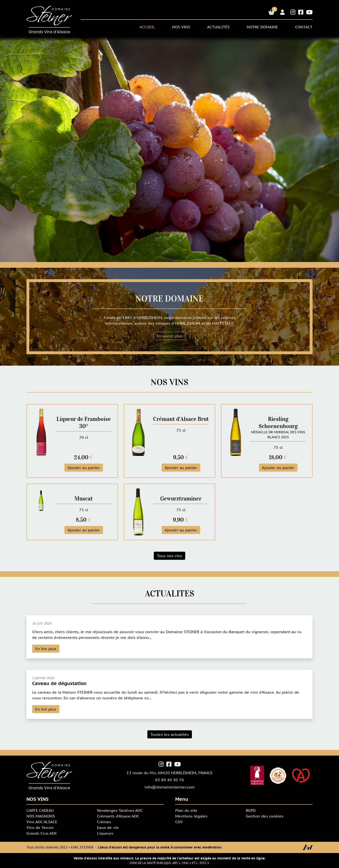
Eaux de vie (108, 828)
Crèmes (104, 822)
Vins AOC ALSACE (42, 822)
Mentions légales (191, 816)
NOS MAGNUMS (41, 816)
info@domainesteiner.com (169, 787)
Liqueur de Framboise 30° (84, 423)
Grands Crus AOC (42, 833)
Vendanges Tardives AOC (120, 810)
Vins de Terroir (40, 828)
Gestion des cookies (265, 816)
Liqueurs (105, 833)
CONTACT (304, 27)
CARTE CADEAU (40, 810)
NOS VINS (181, 27)
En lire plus (46, 649)
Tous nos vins (169, 556)
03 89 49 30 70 (169, 780)
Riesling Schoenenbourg (278, 423)
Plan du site (186, 810)
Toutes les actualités (170, 734)
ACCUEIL (147, 27)
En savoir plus (170, 336)
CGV (179, 822)
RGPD (251, 810)
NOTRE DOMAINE (262, 27)
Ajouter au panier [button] (84, 468)
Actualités (218, 27)
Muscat (84, 499)
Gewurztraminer (181, 499)
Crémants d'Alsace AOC (118, 816)
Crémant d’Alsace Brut (181, 419)
